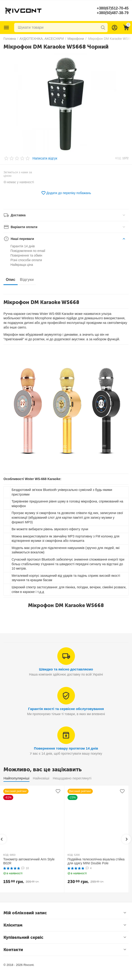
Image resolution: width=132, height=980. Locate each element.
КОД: (118, 158)
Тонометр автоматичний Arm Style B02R (29, 861)
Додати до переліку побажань (66, 193)
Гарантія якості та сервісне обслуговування (66, 709)
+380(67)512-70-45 (113, 8)
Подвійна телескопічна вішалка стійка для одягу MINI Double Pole (96, 861)
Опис (11, 280)
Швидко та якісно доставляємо (66, 669)
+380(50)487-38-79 (113, 13)
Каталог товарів (6, 28)
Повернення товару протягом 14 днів (66, 748)
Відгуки (27, 280)
